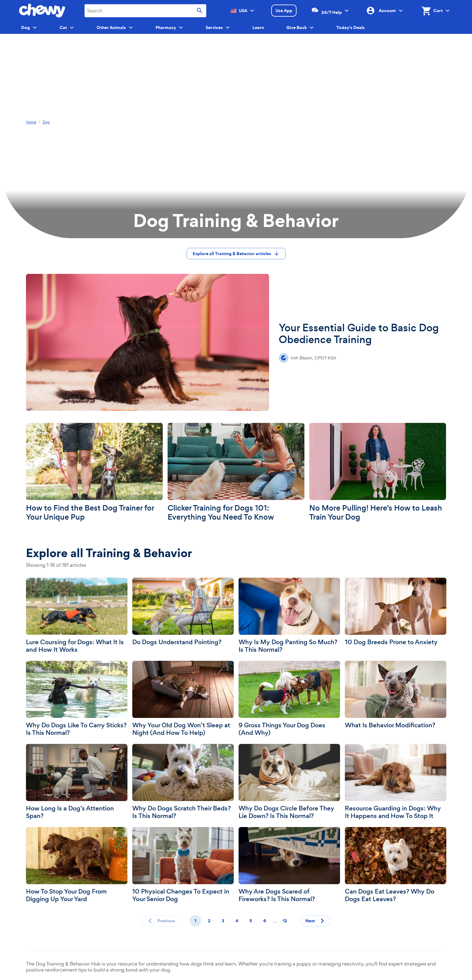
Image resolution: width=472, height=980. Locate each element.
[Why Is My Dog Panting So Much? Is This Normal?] (289, 616)
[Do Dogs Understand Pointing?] (183, 612)
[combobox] (145, 11)
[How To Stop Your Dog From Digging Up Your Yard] (77, 865)
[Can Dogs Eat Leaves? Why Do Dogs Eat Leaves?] (396, 865)
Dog (46, 122)
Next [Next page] (316, 921)
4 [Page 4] (237, 921)
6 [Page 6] (265, 921)
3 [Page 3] (223, 921)
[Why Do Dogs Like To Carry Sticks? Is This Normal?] (77, 699)
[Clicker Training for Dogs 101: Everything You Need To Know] (236, 472)
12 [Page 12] (285, 921)
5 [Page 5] (251, 921)
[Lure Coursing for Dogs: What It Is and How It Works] (77, 616)
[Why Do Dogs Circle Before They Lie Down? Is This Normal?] (289, 782)
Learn (258, 28)
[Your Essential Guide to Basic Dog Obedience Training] (236, 342)
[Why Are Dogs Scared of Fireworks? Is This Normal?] (289, 865)
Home (31, 122)
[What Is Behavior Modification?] (396, 695)
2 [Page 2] (209, 921)
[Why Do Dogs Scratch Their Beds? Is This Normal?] (183, 782)
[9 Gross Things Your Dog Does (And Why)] (289, 699)
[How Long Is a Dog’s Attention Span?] (77, 782)
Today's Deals (351, 28)
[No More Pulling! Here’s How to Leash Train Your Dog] (378, 472)
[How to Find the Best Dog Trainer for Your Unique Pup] (94, 472)
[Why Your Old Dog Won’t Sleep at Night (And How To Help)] (183, 699)
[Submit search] (200, 11)
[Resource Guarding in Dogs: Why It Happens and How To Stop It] (396, 782)
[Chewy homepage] (42, 11)
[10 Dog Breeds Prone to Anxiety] (396, 612)
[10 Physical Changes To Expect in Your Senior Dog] (183, 865)
